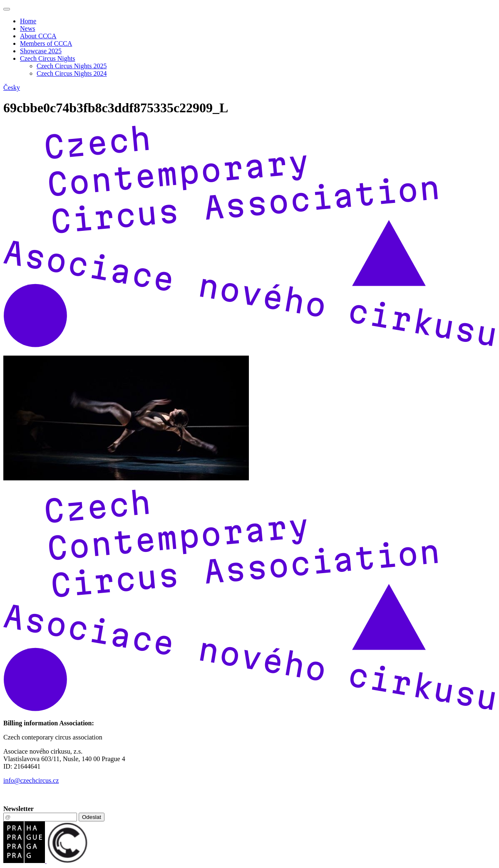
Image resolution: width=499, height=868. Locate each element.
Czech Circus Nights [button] (47, 58)
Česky (12, 88)
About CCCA (38, 36)
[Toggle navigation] (7, 9)
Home (28, 21)
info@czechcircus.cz (31, 780)
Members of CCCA (46, 43)
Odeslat (92, 817)
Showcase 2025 (41, 51)
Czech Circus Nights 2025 (72, 66)
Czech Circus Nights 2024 (72, 73)
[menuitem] (258, 21)
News (27, 28)
